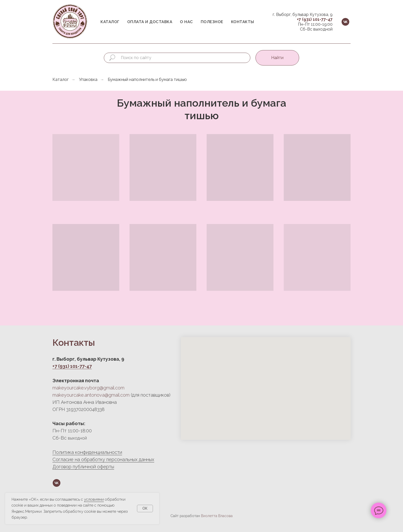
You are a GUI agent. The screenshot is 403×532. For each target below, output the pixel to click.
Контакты (243, 22)
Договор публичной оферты (83, 467)
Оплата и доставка (150, 22)
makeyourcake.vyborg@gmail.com (88, 388)
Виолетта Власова (217, 516)
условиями (94, 499)
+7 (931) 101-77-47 (315, 19)
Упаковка (88, 80)
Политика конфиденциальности (87, 452)
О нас (186, 22)
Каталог (110, 22)
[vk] (345, 22)
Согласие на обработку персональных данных (103, 459)
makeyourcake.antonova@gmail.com (91, 395)
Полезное (212, 22)
